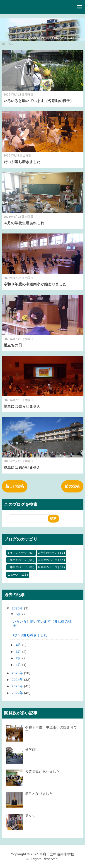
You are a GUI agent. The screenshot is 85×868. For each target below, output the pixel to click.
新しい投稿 (15, 486)
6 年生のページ (48, 567)
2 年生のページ (48, 553)
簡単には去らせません (22, 406)
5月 (19, 614)
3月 (19, 652)
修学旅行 (32, 749)
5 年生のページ (18, 567)
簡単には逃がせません (22, 468)
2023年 (18, 686)
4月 (19, 645)
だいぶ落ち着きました (22, 162)
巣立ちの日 (13, 345)
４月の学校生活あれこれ (24, 223)
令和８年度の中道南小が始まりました (35, 284)
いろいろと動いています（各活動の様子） (39, 101)
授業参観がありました (42, 771)
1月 (19, 665)
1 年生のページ (18, 553)
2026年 (18, 608)
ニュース (14, 575)
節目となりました (41, 794)
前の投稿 (72, 486)
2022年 (18, 693)
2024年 (18, 680)
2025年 (18, 673)
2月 (19, 658)
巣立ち (30, 816)
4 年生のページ (48, 560)
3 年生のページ (18, 560)
